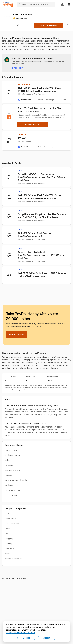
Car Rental (9, 549)
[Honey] (8, 5)
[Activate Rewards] (49, 25)
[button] (69, 4)
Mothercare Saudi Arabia (16, 480)
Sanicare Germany (13, 455)
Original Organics (12, 450)
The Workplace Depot (14, 490)
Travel (7, 534)
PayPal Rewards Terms (51, 117)
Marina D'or (10, 485)
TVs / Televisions (12, 524)
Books (7, 554)
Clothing (8, 544)
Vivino (7, 460)
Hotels (8, 529)
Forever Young (11, 495)
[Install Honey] (18, 68)
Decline (27, 638)
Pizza (7, 514)
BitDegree (9, 465)
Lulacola (8, 475)
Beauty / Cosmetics (13, 559)
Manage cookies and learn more (21, 633)
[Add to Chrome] (16, 335)
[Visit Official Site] (67, 25)
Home (5, 578)
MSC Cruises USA (12, 470)
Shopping (9, 539)
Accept (47, 638)
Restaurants (10, 519)
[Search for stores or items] (36, 4)
